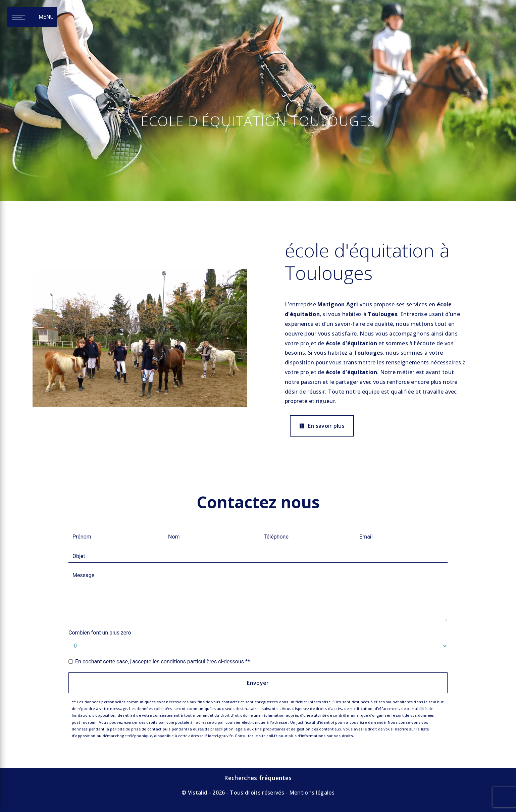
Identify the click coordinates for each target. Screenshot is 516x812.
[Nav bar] (32, 17)
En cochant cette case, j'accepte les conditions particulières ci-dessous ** (163, 662)
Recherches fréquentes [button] (258, 778)
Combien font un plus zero (100, 633)
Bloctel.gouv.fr (219, 736)
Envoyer (258, 683)
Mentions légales (311, 793)
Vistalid (198, 793)
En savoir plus (322, 426)
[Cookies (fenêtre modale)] (2, 808)
